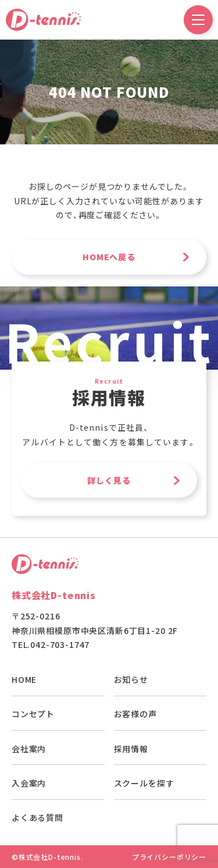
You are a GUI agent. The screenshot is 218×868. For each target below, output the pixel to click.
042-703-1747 (60, 644)
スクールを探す (144, 783)
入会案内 (29, 783)
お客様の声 (135, 714)
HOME (24, 679)
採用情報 (131, 749)
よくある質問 (37, 817)
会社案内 (29, 749)
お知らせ (131, 679)
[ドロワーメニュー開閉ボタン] (198, 20)
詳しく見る (109, 480)
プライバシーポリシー (169, 857)
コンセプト (33, 714)
